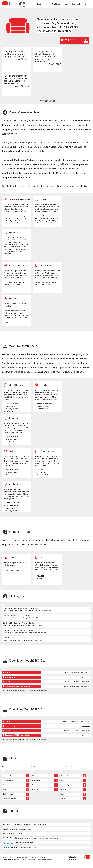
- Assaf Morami (22, 59)
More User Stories (46, 101)
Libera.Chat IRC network (50, 540)
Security (73, 790)
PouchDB (53, 275)
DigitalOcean (13, 843)
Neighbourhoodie (16, 838)
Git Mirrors (45, 790)
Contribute (56, 4)
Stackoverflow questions (14, 505)
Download (76, 4)
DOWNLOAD (74, 41)
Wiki (45, 776)
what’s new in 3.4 (78, 186)
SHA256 (88, 673)
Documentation (16, 776)
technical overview (32, 186)
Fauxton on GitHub (43, 406)
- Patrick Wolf (54, 64)
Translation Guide (43, 475)
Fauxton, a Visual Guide (45, 403)
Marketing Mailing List (13, 439)
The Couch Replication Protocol (19, 160)
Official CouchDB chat (13, 503)
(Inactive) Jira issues (12, 409)
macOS (7, 682)
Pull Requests (45, 785)
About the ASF (73, 776)
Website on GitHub (12, 470)
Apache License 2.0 (43, 858)
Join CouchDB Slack (12, 570)
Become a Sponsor (73, 785)
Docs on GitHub (42, 472)
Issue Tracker (45, 780)
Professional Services (16, 799)
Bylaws (16, 790)
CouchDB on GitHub (12, 403)
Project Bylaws (63, 372)
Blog (16, 785)
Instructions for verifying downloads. (14, 691)
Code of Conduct (35, 372)
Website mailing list (12, 475)
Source (7, 672)
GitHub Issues (10, 406)
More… (86, 4)
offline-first (66, 164)
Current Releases (16, 780)
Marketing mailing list (13, 472)
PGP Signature (82, 673)
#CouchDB (41, 576)
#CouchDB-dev (42, 579)
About (38, 4)
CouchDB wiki (42, 470)
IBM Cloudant (7, 833)
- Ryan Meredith (22, 86)
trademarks (31, 859)
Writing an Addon (43, 409)
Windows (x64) (10, 677)
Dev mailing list (11, 411)
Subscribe (21, 608)
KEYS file (29, 691)
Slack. (70, 540)
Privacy (73, 794)
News (66, 4)
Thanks (73, 780)
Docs (46, 4)
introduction (16, 186)
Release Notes (73, 673)
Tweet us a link (11, 442)
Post (27, 608)
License (73, 799)
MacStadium (10, 829)
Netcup (9, 847)
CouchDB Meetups (12, 437)
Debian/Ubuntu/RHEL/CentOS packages (18, 686)
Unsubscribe (34, 608)
